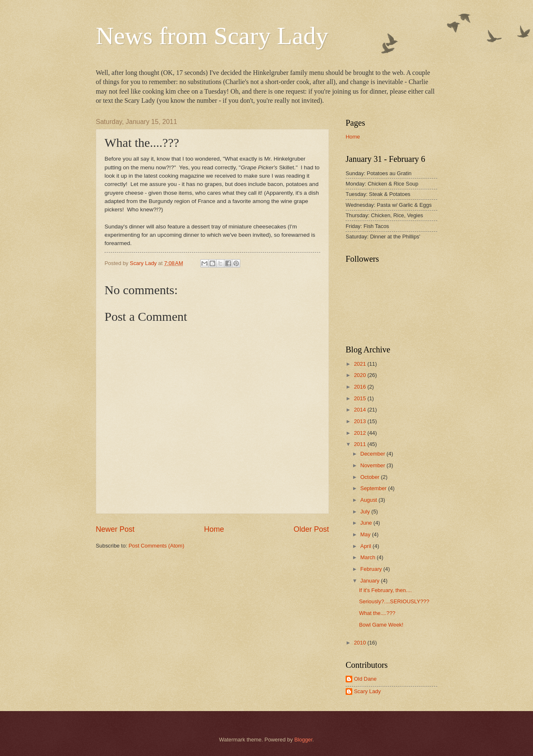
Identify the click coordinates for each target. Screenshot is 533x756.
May (366, 534)
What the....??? (377, 613)
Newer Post (115, 529)
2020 (361, 375)
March (368, 557)
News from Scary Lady (212, 36)
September (374, 488)
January (370, 581)
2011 (361, 444)
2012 (361, 433)
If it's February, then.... (385, 590)
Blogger (304, 740)
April (366, 546)
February (372, 569)
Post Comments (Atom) (157, 546)
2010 (361, 643)
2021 (361, 364)
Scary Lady (367, 691)
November (373, 465)
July (366, 512)
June (367, 523)
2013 (361, 421)
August (369, 500)
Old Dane (365, 679)
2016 (361, 387)
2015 (361, 398)
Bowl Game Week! (381, 625)
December (373, 454)
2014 (361, 410)
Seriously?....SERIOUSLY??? (394, 601)
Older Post (311, 529)
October (370, 477)
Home (214, 529)
